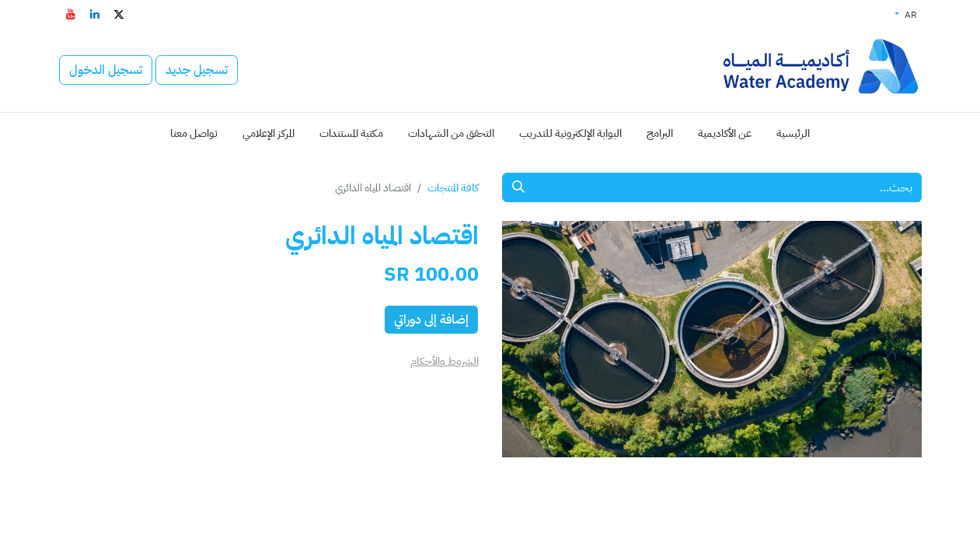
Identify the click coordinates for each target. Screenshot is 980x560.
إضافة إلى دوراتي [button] (431, 320)
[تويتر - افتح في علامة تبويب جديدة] (119, 14)
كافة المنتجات (453, 188)
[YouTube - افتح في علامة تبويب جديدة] (71, 14)
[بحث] (518, 187)
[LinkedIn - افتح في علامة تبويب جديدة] (95, 14)
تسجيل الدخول (106, 70)
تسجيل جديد (197, 70)
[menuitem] (793, 133)
